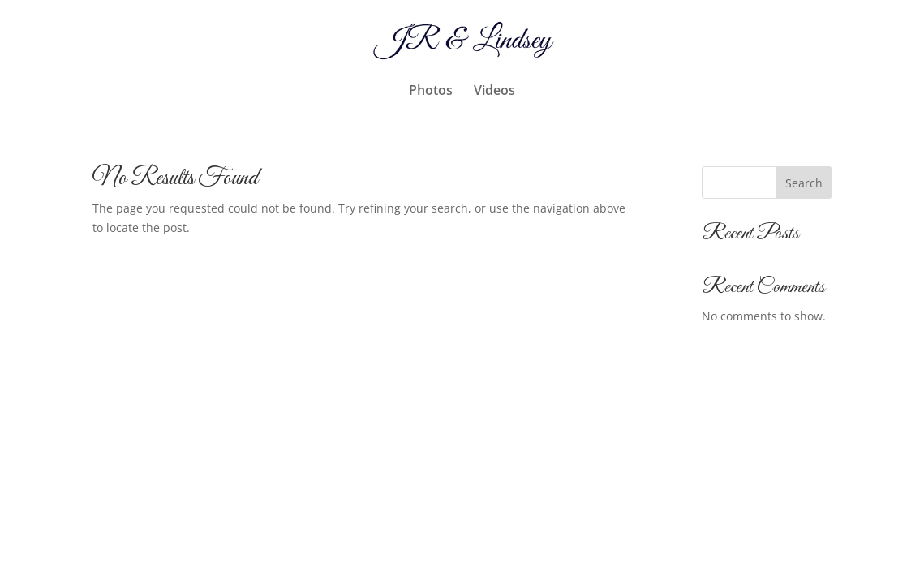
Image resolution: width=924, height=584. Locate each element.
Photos (431, 92)
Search (804, 183)
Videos (494, 92)
